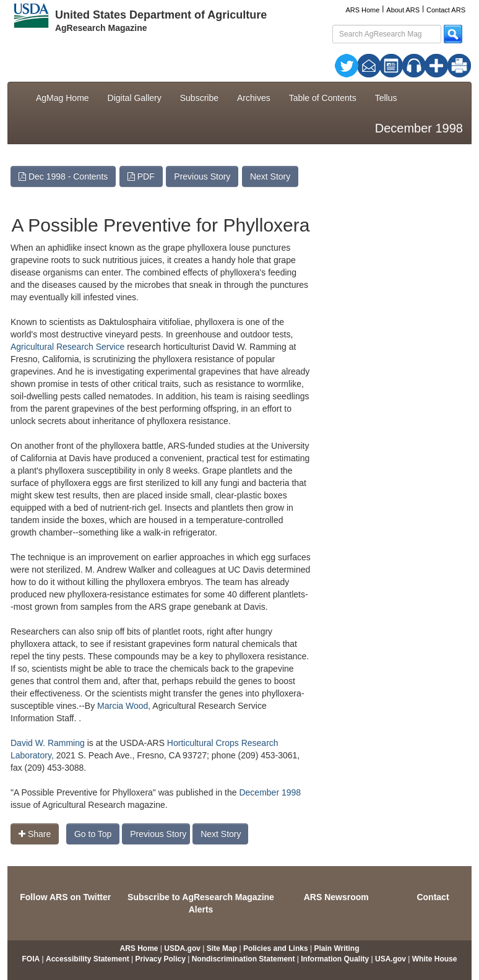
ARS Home (362, 10)
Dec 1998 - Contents (63, 176)
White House (435, 959)
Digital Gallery (135, 98)
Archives (254, 98)
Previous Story (202, 176)
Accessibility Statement (88, 959)
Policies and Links (276, 948)
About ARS (403, 10)
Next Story (270, 176)
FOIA (31, 959)
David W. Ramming (49, 743)
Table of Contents (323, 98)
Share (35, 834)
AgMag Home (63, 98)
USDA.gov (182, 948)
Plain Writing (336, 948)
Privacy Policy (161, 959)
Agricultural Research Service (67, 347)
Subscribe (199, 98)
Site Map (222, 948)
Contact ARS (446, 10)
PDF (141, 176)
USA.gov (391, 959)
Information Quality (335, 959)
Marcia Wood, (124, 706)
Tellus (386, 98)
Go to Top (93, 834)
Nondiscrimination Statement (244, 959)
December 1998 (270, 792)
